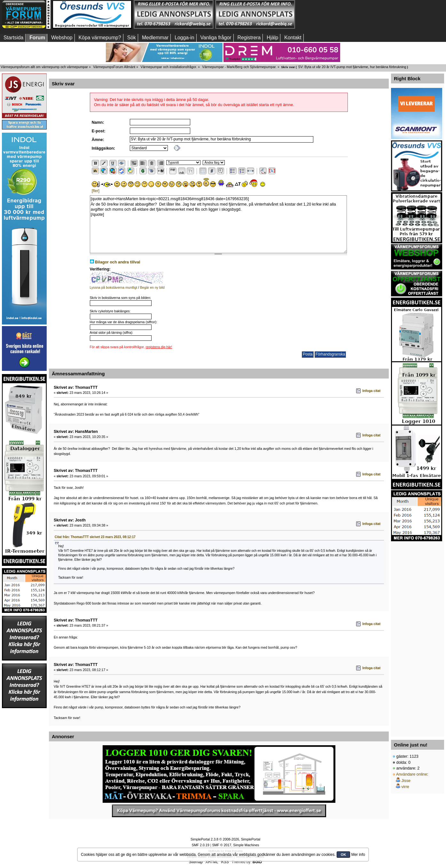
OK (344, 855)
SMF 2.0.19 (201, 845)
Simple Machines (246, 845)
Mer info (358, 855)
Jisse (406, 781)
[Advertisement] (417, 637)
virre (405, 787)
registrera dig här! (159, 347)
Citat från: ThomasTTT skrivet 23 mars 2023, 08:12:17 (95, 537)
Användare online (412, 774)
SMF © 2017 (222, 845)
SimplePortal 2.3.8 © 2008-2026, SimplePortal (225, 839)
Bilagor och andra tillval (117, 262)
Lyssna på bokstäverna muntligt (114, 287)
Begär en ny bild (152, 287)
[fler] (96, 191)
